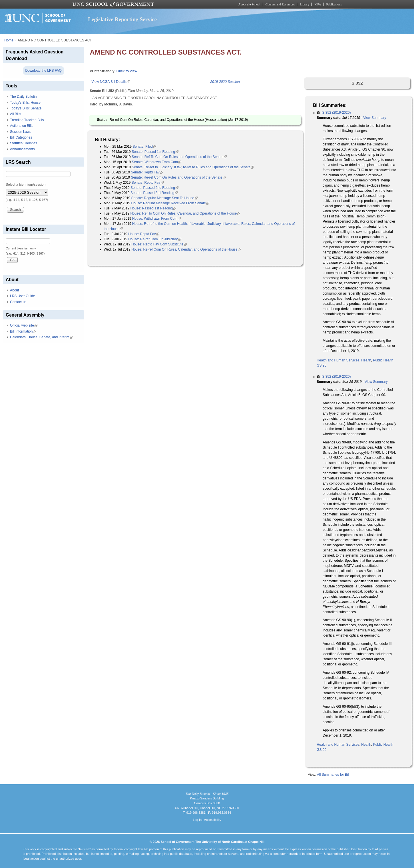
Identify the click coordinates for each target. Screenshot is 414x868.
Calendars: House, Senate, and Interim (41, 337)
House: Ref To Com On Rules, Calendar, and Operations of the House (185, 213)
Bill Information (23, 331)
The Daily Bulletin (23, 97)
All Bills (16, 114)
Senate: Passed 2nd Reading (154, 188)
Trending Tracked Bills (27, 120)
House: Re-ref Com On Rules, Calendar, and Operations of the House (186, 249)
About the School (249, 4)
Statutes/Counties (24, 143)
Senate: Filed (144, 147)
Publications (334, 4)
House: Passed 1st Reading (153, 208)
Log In (197, 820)
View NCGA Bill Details (111, 82)
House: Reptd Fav (144, 234)
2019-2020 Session (225, 82)
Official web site (24, 325)
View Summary (375, 118)
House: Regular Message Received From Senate (170, 203)
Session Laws (21, 132)
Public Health (383, 360)
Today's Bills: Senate (26, 108)
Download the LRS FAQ (44, 71)
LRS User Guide (22, 296)
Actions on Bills (22, 126)
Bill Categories (21, 137)
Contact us (18, 302)
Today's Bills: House (25, 103)
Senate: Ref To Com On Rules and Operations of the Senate (179, 157)
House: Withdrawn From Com (156, 219)
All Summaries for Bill (333, 775)
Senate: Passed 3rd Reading (154, 193)
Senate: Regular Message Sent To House (165, 198)
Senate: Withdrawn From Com (157, 162)
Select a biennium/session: (26, 185)
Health (366, 360)
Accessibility (212, 820)
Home (9, 40)
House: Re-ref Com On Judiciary (155, 239)
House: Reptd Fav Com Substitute (159, 244)
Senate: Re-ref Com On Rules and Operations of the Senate (178, 177)
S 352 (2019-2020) (337, 113)
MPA (318, 4)
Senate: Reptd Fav (147, 172)
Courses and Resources (280, 4)
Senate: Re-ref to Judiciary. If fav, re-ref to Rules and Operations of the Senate (193, 167)
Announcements (22, 149)
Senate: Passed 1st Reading (155, 152)
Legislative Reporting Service (122, 19)
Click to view (127, 71)
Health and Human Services (338, 360)
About (14, 290)
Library (305, 4)
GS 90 (321, 365)
